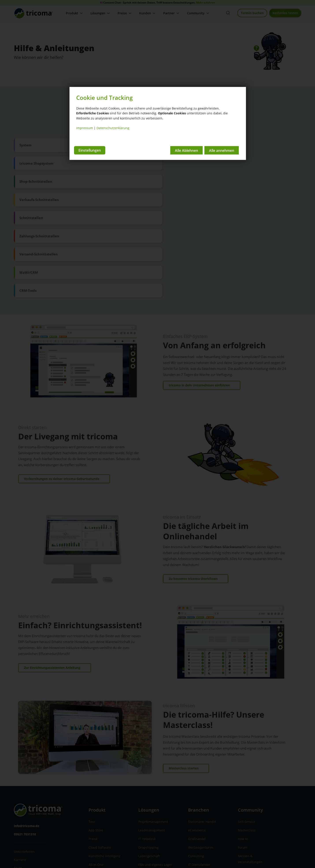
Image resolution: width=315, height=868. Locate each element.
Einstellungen (90, 150)
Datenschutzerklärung (113, 128)
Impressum (85, 128)
